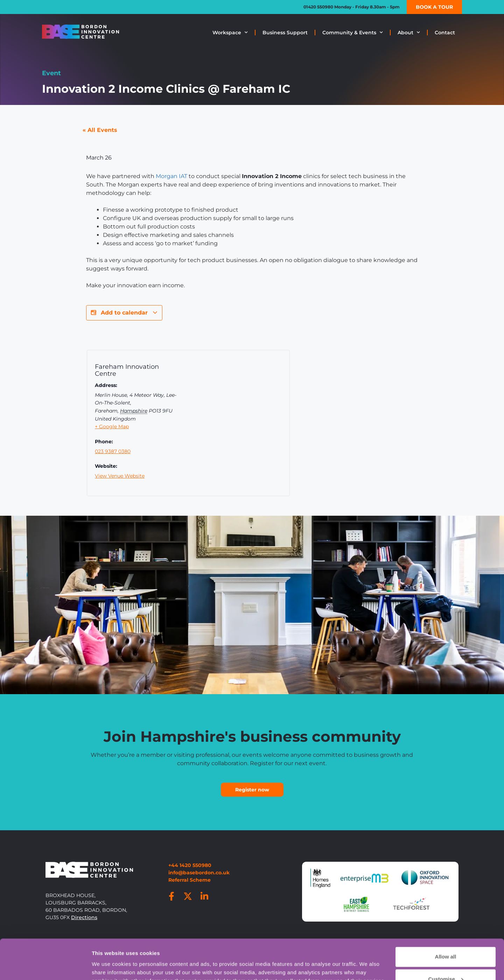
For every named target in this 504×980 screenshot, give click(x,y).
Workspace (230, 33)
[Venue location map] (243, 425)
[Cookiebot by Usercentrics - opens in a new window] (45, 966)
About (409, 33)
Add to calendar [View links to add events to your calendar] (124, 313)
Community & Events (353, 33)
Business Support (285, 33)
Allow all (446, 917)
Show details (108, 960)
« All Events (100, 130)
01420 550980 (318, 7)
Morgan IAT (171, 176)
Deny (446, 962)
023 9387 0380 (113, 451)
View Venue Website (120, 476)
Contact (445, 33)
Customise (446, 939)
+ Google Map (112, 426)
